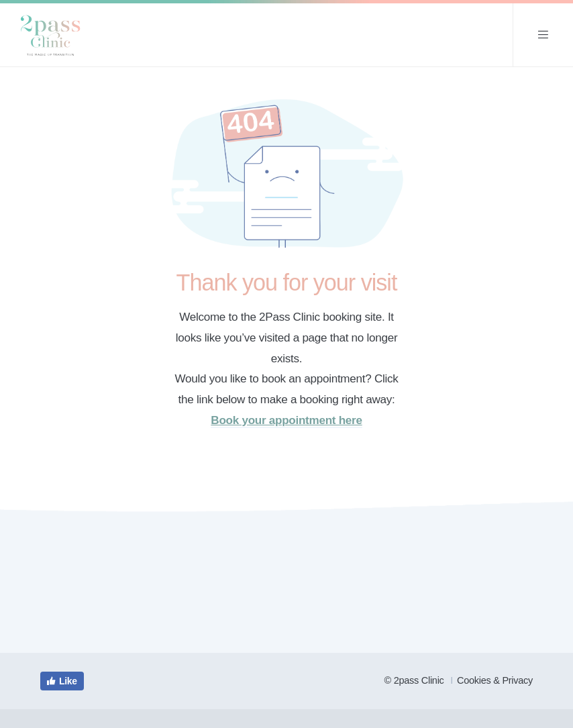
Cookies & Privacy (495, 680)
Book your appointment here (286, 420)
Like (61, 681)
